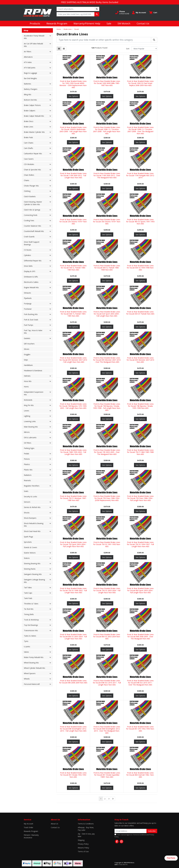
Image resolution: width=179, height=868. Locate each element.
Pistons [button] (27, 459)
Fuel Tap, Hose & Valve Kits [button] (33, 332)
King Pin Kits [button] (29, 405)
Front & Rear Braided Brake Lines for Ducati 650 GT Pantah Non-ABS (140, 313)
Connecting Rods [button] (31, 215)
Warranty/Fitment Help (87, 23)
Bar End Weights (30, 78)
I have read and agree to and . (134, 836)
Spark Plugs (28, 537)
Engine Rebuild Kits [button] (31, 287)
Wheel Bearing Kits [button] (31, 663)
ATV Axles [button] (28, 62)
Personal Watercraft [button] (32, 684)
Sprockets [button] (28, 542)
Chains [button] (27, 180)
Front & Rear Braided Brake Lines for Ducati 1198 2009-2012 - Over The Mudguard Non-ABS (107, 175)
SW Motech (124, 23)
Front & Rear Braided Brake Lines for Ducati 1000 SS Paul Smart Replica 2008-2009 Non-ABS (140, 83)
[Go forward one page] (113, 799)
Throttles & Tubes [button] (31, 604)
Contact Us (143, 23)
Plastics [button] (27, 464)
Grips (26, 360)
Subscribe (152, 831)
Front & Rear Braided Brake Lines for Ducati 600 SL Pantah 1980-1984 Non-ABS (107, 268)
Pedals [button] (27, 454)
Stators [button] (27, 558)
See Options (73, 96)
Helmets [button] (27, 376)
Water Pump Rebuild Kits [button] (34, 657)
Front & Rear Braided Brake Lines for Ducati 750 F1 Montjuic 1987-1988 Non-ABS (73, 498)
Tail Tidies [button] (28, 588)
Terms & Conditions (86, 824)
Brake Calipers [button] (30, 111)
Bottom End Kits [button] (30, 100)
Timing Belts (29, 614)
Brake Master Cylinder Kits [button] (34, 132)
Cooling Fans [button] (29, 220)
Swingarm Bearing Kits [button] (33, 574)
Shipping (81, 840)
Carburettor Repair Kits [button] (33, 154)
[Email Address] (131, 831)
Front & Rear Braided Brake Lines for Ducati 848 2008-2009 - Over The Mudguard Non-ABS (140, 637)
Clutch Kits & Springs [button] (32, 210)
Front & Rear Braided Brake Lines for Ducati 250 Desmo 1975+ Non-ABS (73, 222)
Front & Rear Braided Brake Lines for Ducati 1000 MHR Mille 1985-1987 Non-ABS (107, 83)
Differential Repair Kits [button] (33, 261)
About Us (55, 824)
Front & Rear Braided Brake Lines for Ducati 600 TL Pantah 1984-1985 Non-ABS (73, 314)
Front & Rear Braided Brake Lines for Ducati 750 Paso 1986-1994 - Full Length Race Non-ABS (140, 498)
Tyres (26, 641)
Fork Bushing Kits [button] (31, 314)
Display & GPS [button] (30, 271)
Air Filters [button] (28, 52)
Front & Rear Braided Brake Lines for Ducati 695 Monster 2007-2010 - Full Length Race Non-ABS (73, 360)
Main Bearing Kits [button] (31, 427)
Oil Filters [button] (28, 443)
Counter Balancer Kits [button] (32, 226)
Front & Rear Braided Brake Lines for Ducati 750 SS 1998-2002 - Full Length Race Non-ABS (73, 590)
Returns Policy (83, 848)
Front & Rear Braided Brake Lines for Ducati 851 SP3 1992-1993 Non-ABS (140, 729)
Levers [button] (27, 411)
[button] (122, 13)
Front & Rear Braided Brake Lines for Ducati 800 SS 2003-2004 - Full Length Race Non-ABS (73, 637)
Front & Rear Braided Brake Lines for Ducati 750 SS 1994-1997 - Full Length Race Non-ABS (140, 544)
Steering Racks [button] (30, 569)
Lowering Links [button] (30, 421)
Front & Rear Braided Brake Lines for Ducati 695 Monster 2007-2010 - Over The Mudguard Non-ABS (107, 360)
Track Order (28, 827)
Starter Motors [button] (30, 553)
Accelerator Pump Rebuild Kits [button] (34, 37)
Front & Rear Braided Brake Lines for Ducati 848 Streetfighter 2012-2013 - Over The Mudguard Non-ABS (107, 730)
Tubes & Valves (30, 636)
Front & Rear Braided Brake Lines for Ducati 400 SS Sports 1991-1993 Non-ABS (140, 222)
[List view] (64, 49)
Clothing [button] (27, 191)
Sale (109, 23)
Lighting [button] (27, 416)
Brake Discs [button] (29, 121)
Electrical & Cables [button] (31, 282)
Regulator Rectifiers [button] (32, 486)
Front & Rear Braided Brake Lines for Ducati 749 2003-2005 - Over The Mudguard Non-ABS (107, 452)
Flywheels (28, 298)
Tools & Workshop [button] (31, 620)
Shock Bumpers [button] (30, 518)
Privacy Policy (83, 844)
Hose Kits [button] (28, 381)
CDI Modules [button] (29, 164)
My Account (28, 824)
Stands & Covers (30, 547)
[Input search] (76, 9)
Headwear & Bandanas (33, 371)
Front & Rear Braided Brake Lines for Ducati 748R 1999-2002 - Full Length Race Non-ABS (73, 452)
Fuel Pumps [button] (29, 325)
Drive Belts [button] (28, 266)
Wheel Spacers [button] (30, 673)
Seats (26, 491)
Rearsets (27, 480)
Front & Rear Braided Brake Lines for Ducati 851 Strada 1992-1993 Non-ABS (73, 775)
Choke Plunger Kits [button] (31, 186)
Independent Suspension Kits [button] (34, 393)
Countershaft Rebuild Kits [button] (34, 231)
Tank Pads (28, 598)
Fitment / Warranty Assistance (31, 836)
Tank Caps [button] (28, 593)
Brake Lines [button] (29, 127)
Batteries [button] (27, 84)
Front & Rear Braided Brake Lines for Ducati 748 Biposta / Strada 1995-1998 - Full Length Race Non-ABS (107, 407)
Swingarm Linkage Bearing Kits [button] (34, 581)
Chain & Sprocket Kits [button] (32, 170)
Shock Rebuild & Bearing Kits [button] (34, 525)
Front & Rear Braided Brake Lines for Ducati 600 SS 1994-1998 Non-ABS (140, 268)
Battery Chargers (31, 89)
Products (35, 23)
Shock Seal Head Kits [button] (32, 531)
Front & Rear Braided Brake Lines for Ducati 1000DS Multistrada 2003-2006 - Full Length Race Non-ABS (73, 130)
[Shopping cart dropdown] (153, 13)
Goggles (27, 354)
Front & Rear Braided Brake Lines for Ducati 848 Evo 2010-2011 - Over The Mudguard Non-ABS (140, 683)
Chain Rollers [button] (29, 175)
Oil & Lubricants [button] (30, 437)
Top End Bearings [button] (31, 625)
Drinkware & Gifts (31, 277)
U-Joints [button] (27, 647)
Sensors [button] (27, 502)
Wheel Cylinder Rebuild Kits (35, 668)
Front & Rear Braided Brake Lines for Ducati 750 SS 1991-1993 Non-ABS (107, 544)
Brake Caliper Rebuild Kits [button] (34, 116)
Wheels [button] (27, 679)
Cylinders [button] (27, 255)
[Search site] (97, 9)
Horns (26, 387)
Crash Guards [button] (29, 237)
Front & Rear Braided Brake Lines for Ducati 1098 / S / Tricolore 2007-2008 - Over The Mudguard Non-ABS (140, 130)
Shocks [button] (27, 513)
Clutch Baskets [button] (30, 196)
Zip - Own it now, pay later (86, 835)
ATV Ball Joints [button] (30, 68)
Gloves (27, 349)
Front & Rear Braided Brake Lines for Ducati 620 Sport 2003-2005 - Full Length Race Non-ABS (107, 314)
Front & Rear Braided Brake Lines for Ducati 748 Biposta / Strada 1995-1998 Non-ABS (140, 406)
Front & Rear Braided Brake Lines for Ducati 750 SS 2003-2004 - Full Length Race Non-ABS (107, 590)
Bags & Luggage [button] (30, 73)
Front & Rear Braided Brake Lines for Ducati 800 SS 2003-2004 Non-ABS (107, 637)
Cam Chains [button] (29, 143)
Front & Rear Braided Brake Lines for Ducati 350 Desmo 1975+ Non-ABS (107, 222)
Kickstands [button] (28, 400)
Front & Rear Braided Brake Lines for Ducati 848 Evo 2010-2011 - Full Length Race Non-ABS (107, 683)
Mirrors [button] (27, 432)
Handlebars (28, 365)
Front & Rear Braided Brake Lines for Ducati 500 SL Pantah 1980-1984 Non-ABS (73, 268)
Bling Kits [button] (28, 94)
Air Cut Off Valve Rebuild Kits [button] (33, 45)
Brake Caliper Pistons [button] (32, 105)
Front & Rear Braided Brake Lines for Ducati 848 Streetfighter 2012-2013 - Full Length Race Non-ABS (73, 729)
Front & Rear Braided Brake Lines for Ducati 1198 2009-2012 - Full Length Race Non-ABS (73, 175)
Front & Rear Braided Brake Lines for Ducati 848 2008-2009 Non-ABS (73, 682)
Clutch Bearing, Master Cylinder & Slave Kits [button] (33, 203)
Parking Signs (29, 448)
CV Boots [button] (28, 250)
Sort (128, 49)
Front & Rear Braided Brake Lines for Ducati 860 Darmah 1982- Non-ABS (140, 775)
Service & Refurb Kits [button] (32, 507)
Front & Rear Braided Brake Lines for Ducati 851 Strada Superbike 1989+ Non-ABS (107, 775)
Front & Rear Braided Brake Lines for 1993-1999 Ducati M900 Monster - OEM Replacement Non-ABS (73, 84)
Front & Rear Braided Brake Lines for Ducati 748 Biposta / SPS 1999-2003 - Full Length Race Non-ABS (73, 406)
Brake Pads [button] (28, 137)
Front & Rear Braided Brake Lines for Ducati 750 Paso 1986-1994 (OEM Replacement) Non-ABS (107, 498)
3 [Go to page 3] (109, 799)
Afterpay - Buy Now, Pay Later (86, 829)
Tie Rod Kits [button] (29, 609)
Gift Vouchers (29, 344)
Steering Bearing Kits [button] (32, 563)
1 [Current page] (101, 799)
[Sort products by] (144, 49)
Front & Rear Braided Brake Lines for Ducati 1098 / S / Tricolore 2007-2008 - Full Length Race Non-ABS (107, 130)
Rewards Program (57, 23)
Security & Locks (30, 497)
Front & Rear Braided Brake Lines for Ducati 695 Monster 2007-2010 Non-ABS (140, 360)
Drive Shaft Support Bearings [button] (32, 243)
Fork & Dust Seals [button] (31, 320)
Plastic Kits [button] (28, 470)
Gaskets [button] (27, 338)
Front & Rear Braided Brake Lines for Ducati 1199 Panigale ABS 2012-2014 (140, 175)
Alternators (28, 57)
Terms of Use (83, 851)
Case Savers (29, 159)
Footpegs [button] (28, 304)
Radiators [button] (28, 475)
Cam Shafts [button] (28, 148)
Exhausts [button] (27, 293)
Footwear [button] (28, 309)
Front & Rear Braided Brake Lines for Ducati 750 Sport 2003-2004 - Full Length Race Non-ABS (73, 544)
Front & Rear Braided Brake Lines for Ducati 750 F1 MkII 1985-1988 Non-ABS (140, 452)
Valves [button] (26, 652)
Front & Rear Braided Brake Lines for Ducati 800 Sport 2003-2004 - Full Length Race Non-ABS (140, 590)
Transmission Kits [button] (31, 630)
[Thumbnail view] (59, 49)
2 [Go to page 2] (105, 799)
